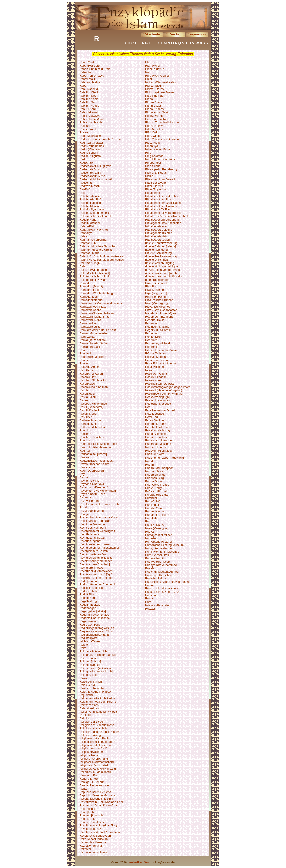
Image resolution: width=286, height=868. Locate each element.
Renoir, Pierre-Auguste (94, 785)
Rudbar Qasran (155, 471)
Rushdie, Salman (156, 578)
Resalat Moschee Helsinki (96, 799)
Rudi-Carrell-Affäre (157, 485)
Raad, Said (87, 62)
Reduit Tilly (87, 594)
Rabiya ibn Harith (91, 122)
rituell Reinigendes (157, 280)
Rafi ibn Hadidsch (91, 203)
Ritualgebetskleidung (159, 230)
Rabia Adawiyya (90, 116)
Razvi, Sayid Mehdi (92, 511)
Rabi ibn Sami (89, 102)
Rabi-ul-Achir (88, 109)
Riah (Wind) (153, 66)
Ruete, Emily (154, 488)
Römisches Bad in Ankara (162, 350)
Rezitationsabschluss (93, 852)
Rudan (149, 465)
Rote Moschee (155, 414)
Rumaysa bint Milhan (159, 535)
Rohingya (151, 333)
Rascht (84, 390)
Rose (149, 370)
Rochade (151, 323)
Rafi (82, 193)
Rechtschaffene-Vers (93, 554)
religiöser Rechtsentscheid (97, 762)
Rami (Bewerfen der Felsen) (98, 330)
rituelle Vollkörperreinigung (162, 266)
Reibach (85, 645)
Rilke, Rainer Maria (158, 149)
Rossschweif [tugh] (157, 397)
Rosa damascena (157, 360)
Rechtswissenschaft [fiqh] (96, 574)
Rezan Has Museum (93, 842)
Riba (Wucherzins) (157, 76)
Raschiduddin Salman (94, 387)
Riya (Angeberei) (156, 293)
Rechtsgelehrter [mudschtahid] (99, 548)
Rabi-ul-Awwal (89, 112)
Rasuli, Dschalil (89, 410)
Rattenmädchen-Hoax (94, 427)
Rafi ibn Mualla (89, 206)
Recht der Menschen (93, 524)
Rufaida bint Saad (157, 495)
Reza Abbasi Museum (94, 839)
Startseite (152, 34)
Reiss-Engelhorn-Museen (96, 692)
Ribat (149, 79)
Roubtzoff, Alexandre (159, 427)
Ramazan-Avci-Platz (93, 307)
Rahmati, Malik (89, 253)
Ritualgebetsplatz (156, 236)
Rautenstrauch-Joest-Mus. (97, 461)
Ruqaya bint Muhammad (161, 565)
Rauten (84, 457)
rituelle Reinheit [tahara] (161, 246)
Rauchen (85, 434)
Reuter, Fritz (87, 819)
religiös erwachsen (92, 752)
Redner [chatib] (89, 591)
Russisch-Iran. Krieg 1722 (162, 592)
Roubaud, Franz (156, 424)
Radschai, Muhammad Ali (96, 179)
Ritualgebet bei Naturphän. (163, 196)
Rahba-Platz (88, 226)
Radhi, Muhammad (92, 146)
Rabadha (85, 72)
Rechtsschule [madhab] (95, 564)
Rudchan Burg (155, 478)
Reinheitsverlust (90, 665)
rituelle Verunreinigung (160, 263)
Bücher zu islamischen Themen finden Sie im (143, 54)
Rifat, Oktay (153, 136)
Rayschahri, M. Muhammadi (98, 491)
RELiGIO (85, 715)
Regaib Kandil (89, 220)
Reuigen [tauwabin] (92, 815)
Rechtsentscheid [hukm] (95, 544)
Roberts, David (155, 320)
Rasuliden (86, 417)
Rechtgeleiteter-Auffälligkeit (97, 531)
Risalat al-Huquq (156, 173)
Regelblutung (88, 601)
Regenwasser (88, 621)
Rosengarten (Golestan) (161, 384)
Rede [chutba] (89, 581)
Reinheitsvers (89, 668)
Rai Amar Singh (90, 263)
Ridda (149, 99)
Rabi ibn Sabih (89, 99)
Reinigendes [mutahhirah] (96, 671)
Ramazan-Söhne (90, 310)
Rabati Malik (88, 79)
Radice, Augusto (90, 156)
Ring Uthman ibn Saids (160, 159)
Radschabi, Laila (90, 173)
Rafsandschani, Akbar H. (96, 216)
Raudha (85, 440)
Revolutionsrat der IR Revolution (100, 832)
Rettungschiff (88, 809)
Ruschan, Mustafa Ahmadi (162, 572)
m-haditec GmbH (141, 862)
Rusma (150, 585)
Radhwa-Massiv (90, 186)
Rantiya (84, 363)
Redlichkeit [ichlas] (92, 588)
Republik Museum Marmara (97, 795)
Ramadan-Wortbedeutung (96, 293)
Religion (85, 718)
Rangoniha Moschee (93, 357)
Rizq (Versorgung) (157, 303)
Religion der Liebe (91, 722)
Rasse (84, 400)
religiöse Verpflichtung (94, 759)
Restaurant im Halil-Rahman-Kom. (102, 802)
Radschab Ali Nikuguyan (95, 166)
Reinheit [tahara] (90, 661)
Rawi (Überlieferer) (92, 471)
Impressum (197, 34)
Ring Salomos (154, 156)
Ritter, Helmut (154, 186)
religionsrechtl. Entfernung (96, 745)
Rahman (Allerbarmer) (94, 240)
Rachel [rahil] (88, 129)
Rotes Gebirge (155, 420)
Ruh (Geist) (153, 501)
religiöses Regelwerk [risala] (98, 769)
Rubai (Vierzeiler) (156, 434)
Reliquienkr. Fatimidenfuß (96, 772)
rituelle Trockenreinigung (161, 256)
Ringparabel (153, 163)
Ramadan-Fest (89, 290)
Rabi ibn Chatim (90, 92)
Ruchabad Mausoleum (160, 440)
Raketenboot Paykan (93, 280)
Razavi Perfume (90, 501)
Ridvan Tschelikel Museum (162, 122)
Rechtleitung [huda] (92, 538)
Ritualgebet (153, 193)
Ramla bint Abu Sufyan (94, 343)
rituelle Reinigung (156, 250)
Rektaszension (89, 705)
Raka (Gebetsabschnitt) (95, 273)
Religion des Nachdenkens (97, 725)
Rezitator (85, 849)
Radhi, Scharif (89, 153)
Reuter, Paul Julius (92, 822)
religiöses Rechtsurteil (94, 765)
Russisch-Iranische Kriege (162, 588)
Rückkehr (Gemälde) (159, 451)
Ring (148, 153)
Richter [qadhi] (155, 86)
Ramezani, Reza (90, 320)
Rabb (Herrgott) (90, 66)
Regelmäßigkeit (90, 605)
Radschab (86, 163)
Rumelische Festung (159, 542)
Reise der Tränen (91, 682)
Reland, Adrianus (91, 708)
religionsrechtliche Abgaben (97, 742)
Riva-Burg (152, 286)
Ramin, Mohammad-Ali (94, 333)
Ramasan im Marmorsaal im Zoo (101, 303)
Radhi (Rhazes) (90, 149)
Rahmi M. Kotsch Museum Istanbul (102, 260)
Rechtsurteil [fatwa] (92, 568)
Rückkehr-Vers (155, 454)
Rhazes (150, 62)
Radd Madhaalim (90, 136)
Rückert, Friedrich (157, 447)
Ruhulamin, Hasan (157, 515)
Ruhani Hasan (154, 511)
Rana (83, 350)
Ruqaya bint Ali (155, 558)
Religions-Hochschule (94, 728)
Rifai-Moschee (155, 129)
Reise (83, 678)
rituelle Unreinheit (157, 260)
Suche (175, 34)
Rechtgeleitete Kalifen (94, 551)
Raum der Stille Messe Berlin (98, 444)
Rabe (83, 86)
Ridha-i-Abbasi (155, 109)
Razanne (85, 497)
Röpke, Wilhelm (155, 353)
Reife (83, 648)
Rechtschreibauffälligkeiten (97, 558)
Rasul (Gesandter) (91, 407)
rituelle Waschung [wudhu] (162, 273)
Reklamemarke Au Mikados (97, 698)
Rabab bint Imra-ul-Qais (95, 69)
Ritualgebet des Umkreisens (163, 206)
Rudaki (150, 461)
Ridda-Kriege (154, 102)
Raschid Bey (88, 377)
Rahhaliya (86, 233)
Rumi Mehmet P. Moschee (162, 552)
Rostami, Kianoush (157, 400)
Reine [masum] (89, 658)
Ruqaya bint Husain (158, 562)
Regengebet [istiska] (93, 611)
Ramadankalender (91, 300)
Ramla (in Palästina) (93, 340)
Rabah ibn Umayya (92, 76)
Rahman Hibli (88, 243)
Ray (82, 474)
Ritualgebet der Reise (159, 199)
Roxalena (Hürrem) (158, 430)
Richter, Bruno (154, 89)
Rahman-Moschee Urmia (96, 250)
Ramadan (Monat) (91, 286)
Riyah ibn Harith (156, 297)
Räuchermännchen (92, 437)
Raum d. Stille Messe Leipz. (98, 447)
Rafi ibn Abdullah (90, 196)
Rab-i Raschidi (89, 89)
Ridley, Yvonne (155, 116)
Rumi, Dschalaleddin (159, 548)
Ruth (148, 602)
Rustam (150, 598)
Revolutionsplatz (90, 829)
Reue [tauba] (88, 812)
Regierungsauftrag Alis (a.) (97, 628)
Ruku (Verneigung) (157, 528)
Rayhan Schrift (89, 481)
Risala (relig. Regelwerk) (161, 169)
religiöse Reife (89, 755)
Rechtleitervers (89, 534)
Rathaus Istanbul (90, 420)
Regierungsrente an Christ (97, 631)
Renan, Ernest (89, 779)
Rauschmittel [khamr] (93, 454)
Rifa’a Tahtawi (154, 126)
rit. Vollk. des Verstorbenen (163, 270)
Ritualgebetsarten (157, 226)
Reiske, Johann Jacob (94, 688)
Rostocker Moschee (158, 404)
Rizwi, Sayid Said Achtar (161, 310)
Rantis (84, 360)
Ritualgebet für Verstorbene (163, 213)
